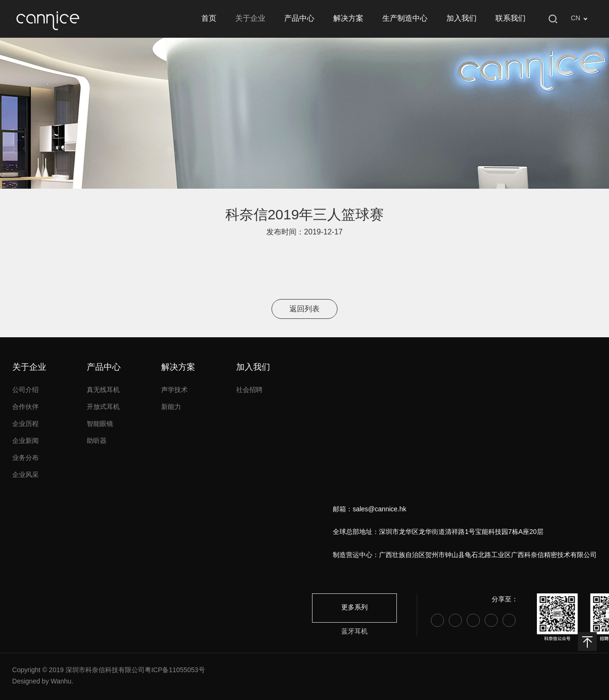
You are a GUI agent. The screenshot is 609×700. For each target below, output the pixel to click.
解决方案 (348, 19)
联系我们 (510, 19)
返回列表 (304, 309)
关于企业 (250, 19)
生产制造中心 (405, 19)
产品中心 (299, 19)
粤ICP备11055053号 (175, 671)
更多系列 (354, 608)
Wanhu (61, 682)
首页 (209, 19)
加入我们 (461, 19)
